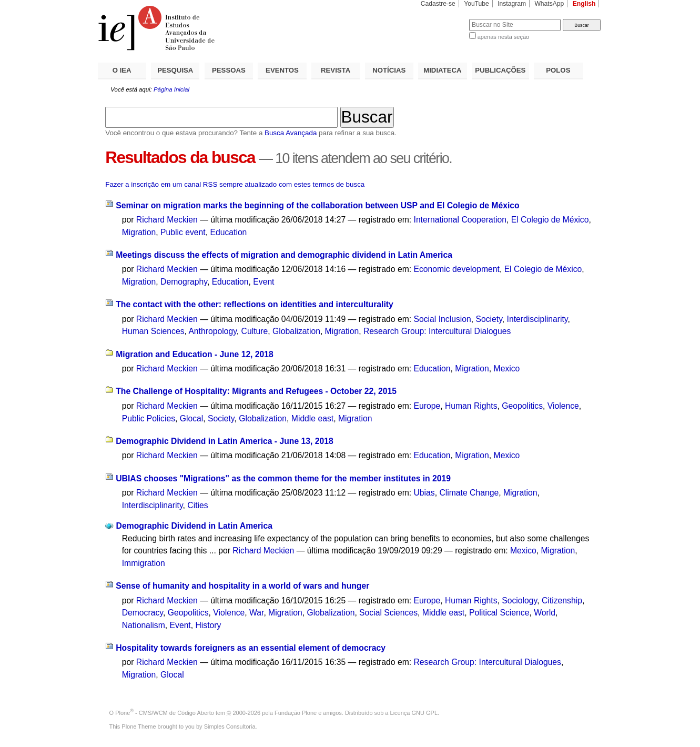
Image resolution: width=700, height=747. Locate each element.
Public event (183, 232)
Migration (139, 232)
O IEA (122, 70)
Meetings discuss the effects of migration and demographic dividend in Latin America (284, 255)
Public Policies (149, 418)
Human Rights (471, 406)
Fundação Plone (296, 713)
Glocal (192, 418)
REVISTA (336, 70)
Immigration (144, 563)
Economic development (457, 269)
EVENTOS (282, 70)
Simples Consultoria (230, 726)
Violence (563, 406)
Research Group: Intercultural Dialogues (437, 331)
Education (228, 232)
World (545, 613)
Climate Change (469, 493)
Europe (427, 406)
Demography (184, 282)
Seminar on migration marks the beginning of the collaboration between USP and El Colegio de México (317, 205)
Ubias (424, 493)
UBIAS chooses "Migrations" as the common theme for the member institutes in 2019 (283, 478)
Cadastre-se (438, 4)
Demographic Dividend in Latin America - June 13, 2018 (224, 441)
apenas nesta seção (503, 37)
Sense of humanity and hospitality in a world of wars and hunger (242, 586)
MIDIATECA (442, 70)
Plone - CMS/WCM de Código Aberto (165, 713)
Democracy (143, 613)
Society (489, 319)
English (584, 4)
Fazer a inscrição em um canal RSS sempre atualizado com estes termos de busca (235, 184)
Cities (197, 505)
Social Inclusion (443, 319)
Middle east (312, 418)
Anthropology (212, 331)
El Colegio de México (550, 220)
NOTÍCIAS (389, 70)
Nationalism (144, 625)
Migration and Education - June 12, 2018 (195, 354)
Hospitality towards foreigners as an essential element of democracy (251, 648)
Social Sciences (388, 613)
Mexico (507, 369)
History (208, 625)
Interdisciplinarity (537, 319)
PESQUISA (175, 70)
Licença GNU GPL (414, 713)
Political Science (499, 613)
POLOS (558, 70)
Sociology (519, 600)
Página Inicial (171, 89)
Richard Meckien (167, 220)
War (256, 613)
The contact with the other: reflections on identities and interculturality (255, 304)
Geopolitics (522, 406)
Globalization (296, 331)
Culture (255, 331)
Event (263, 282)
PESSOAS (229, 70)
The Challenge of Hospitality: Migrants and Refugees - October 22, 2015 (256, 391)
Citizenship (562, 600)
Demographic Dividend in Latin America (194, 526)
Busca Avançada (291, 133)
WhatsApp (549, 4)
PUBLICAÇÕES (500, 70)
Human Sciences (153, 331)
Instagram (512, 4)
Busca (444, 19)
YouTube (476, 4)
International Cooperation (460, 220)
